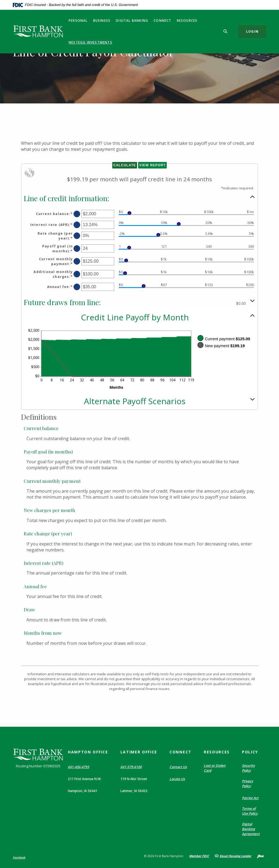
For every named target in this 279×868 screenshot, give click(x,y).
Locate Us (177, 779)
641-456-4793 (78, 767)
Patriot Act (250, 798)
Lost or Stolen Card (215, 768)
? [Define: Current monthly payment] (77, 261)
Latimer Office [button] (139, 752)
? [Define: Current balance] (77, 214)
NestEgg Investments (90, 42)
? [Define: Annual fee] (77, 287)
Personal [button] (78, 21)
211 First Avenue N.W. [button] (85, 779)
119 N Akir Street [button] (134, 779)
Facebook (19, 857)
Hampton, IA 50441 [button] (83, 791)
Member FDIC (199, 856)
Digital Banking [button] (132, 21)
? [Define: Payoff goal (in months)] (77, 249)
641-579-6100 (131, 767)
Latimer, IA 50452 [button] (134, 791)
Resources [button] (187, 21)
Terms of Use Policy (250, 811)
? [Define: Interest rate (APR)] (77, 225)
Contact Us (178, 767)
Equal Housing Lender (235, 856)
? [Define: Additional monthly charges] (77, 274)
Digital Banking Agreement (251, 829)
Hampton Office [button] (88, 752)
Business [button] (102, 21)
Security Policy (248, 768)
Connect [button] (162, 21)
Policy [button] (250, 752)
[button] (139, 198)
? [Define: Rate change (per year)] (77, 236)
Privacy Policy (247, 783)
